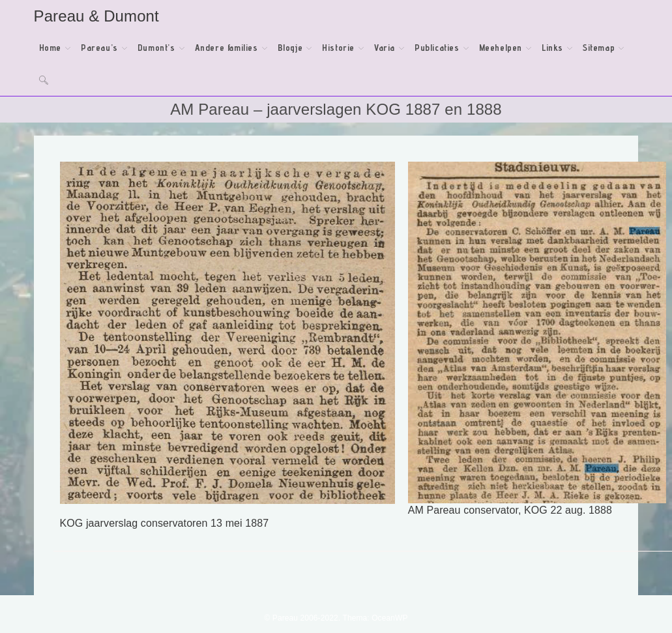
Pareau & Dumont (96, 16)
